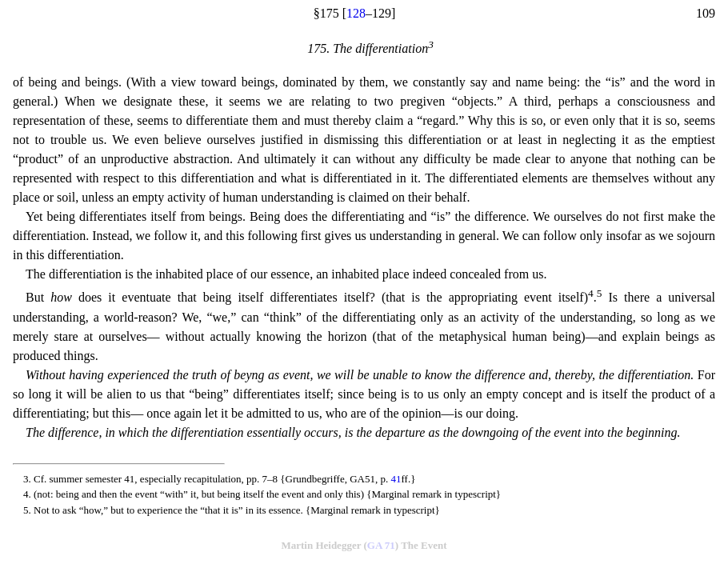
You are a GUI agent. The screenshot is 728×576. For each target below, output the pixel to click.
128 (356, 13)
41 (396, 479)
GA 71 (381, 545)
